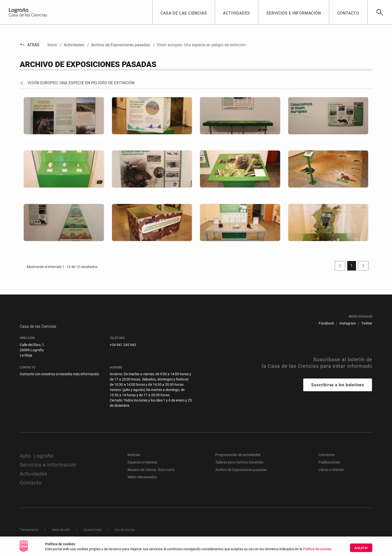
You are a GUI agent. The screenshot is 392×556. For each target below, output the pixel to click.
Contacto (31, 488)
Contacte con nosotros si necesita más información (59, 379)
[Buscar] (380, 12)
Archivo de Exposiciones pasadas (241, 475)
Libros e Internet (331, 475)
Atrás (30, 45)
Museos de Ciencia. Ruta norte (151, 475)
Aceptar (361, 548)
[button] (183, 12)
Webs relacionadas (142, 482)
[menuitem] (326, 323)
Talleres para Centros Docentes (239, 467)
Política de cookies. (318, 549)
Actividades (33, 479)
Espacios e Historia (142, 467)
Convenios (327, 460)
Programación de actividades (238, 460)
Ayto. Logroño (37, 461)
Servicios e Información (48, 470)
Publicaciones (329, 467)
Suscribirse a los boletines (338, 390)
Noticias (134, 460)
